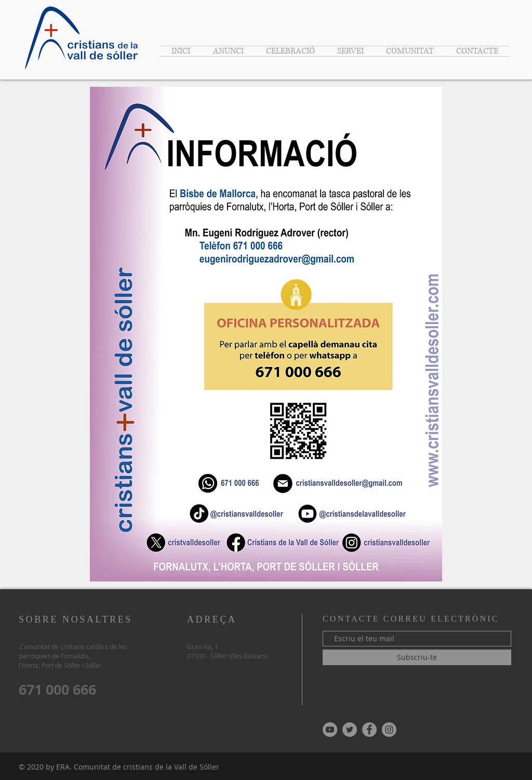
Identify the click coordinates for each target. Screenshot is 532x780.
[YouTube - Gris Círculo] (330, 730)
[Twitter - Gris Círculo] (350, 730)
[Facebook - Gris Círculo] (369, 730)
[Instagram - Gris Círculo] (389, 730)
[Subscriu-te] (417, 657)
